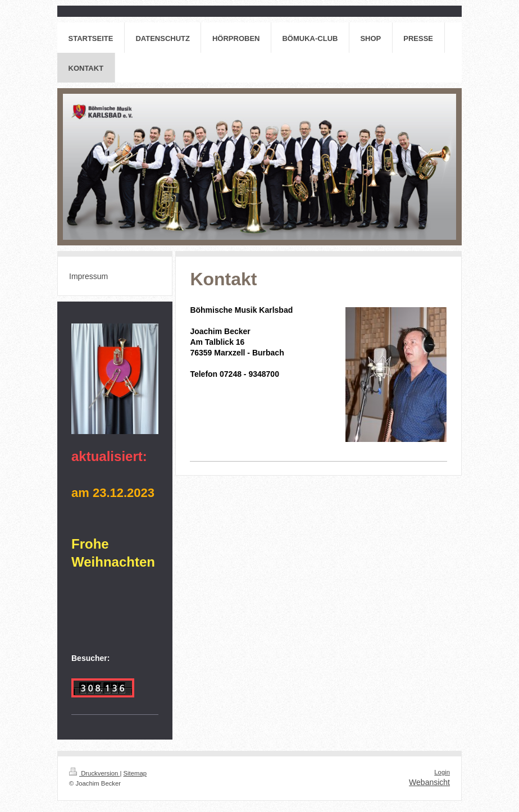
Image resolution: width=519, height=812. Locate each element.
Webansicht (429, 782)
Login (442, 772)
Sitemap (135, 773)
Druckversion (94, 773)
